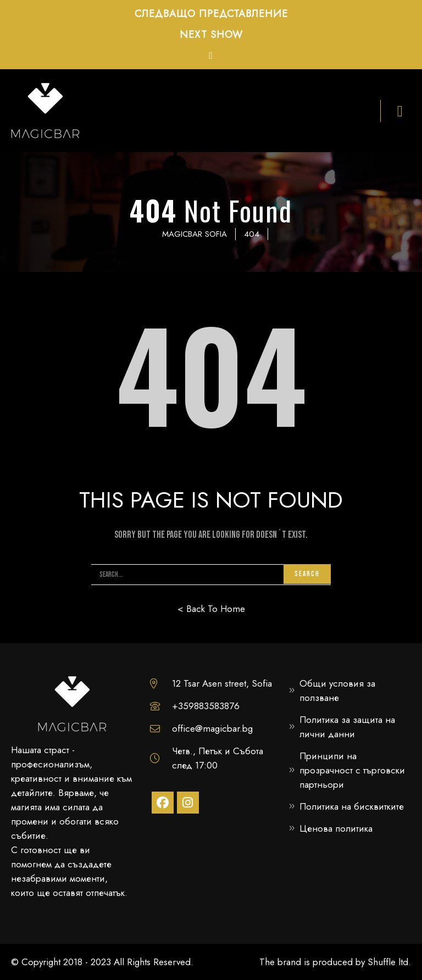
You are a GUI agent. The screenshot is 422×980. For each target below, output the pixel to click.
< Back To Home (211, 609)
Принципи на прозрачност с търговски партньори (352, 770)
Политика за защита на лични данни (347, 727)
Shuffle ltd (388, 962)
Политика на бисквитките (352, 806)
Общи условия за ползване (337, 691)
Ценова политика (336, 828)
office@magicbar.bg (212, 728)
